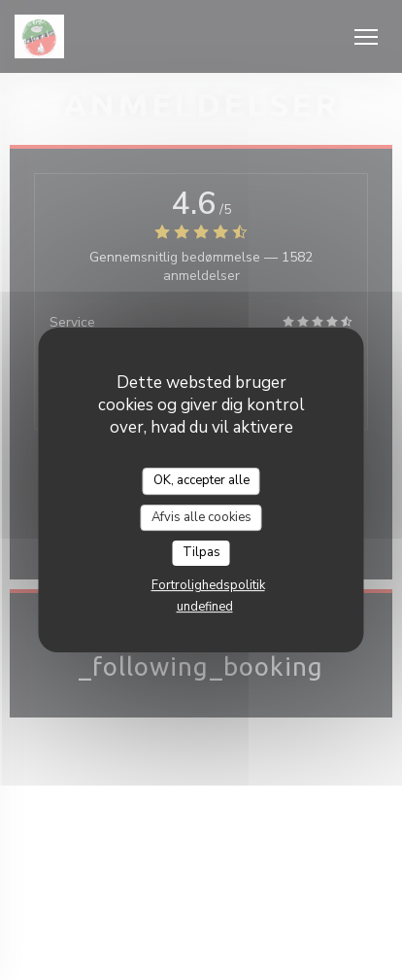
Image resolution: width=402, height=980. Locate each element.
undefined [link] (205, 607)
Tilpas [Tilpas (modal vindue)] (201, 552)
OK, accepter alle (201, 480)
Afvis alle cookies (201, 517)
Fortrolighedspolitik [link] (208, 585)
